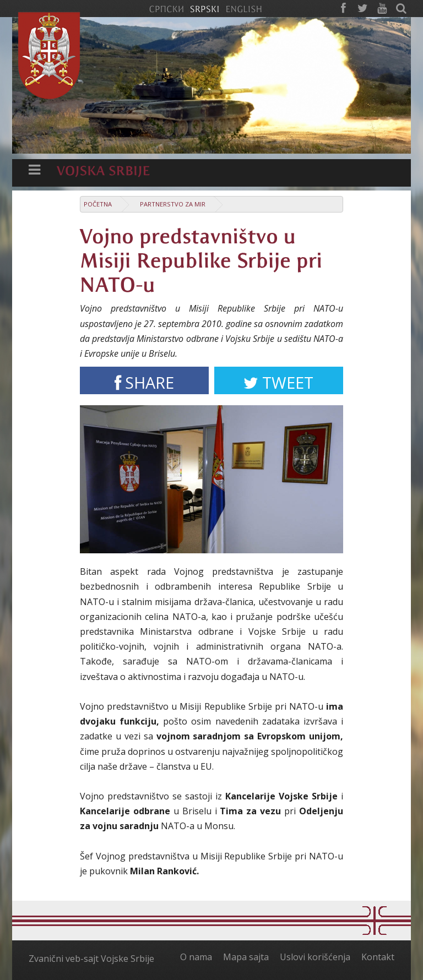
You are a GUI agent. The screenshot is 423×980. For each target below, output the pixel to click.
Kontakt (378, 957)
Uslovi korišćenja (315, 957)
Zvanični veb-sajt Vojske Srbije (91, 959)
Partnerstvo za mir (173, 204)
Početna (98, 204)
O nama (196, 957)
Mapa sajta (246, 957)
